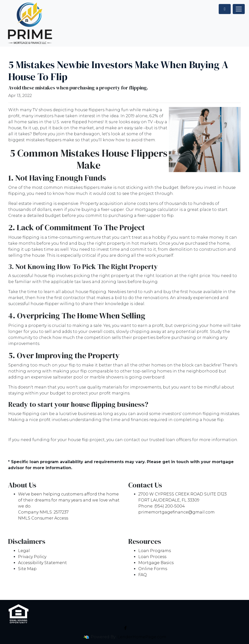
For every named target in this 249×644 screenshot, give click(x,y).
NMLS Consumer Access (43, 518)
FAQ (143, 575)
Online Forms (153, 569)
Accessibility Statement (42, 563)
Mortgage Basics (156, 563)
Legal (24, 551)
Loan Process (152, 557)
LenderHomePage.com (142, 637)
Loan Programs (155, 551)
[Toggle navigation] (239, 9)
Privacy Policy (32, 557)
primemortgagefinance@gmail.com (176, 512)
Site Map (27, 569)
